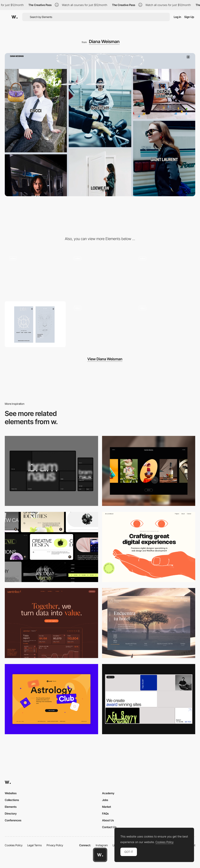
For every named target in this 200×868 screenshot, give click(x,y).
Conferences (13, 820)
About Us (108, 820)
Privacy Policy (55, 845)
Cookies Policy (14, 845)
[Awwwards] (15, 17)
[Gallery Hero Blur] (100, 274)
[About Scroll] (165, 274)
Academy (108, 793)
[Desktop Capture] (51, 699)
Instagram (102, 845)
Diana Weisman (104, 41)
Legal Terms (35, 845)
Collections (12, 800)
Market (107, 807)
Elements (11, 807)
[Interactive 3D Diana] (35, 274)
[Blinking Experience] (100, 324)
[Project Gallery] (165, 324)
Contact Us (109, 827)
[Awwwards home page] (100, 855)
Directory (11, 813)
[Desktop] (51, 471)
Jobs (105, 800)
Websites (11, 793)
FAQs (105, 813)
